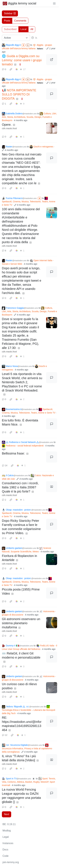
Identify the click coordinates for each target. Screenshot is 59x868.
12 (5, 735)
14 (5, 465)
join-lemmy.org (11, 862)
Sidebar (10, 13)
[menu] (54, 3)
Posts (7, 21)
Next (7, 814)
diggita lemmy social (19, 3)
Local (23, 29)
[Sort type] (16, 38)
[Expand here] (52, 128)
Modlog (7, 831)
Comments (20, 21)
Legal (6, 837)
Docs (5, 850)
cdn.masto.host (9, 128)
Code (6, 856)
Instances (8, 843)
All (32, 29)
